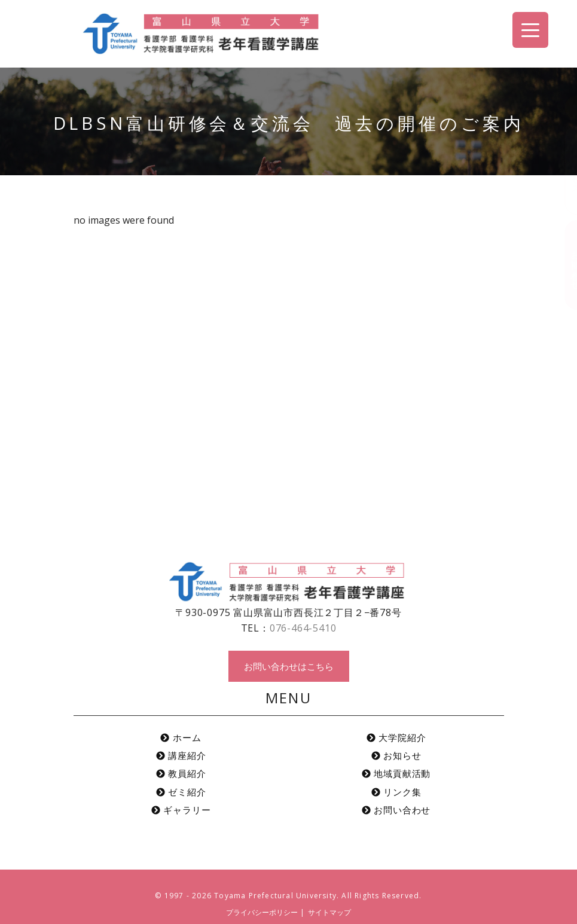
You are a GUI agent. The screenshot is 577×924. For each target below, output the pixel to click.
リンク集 (396, 792)
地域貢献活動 (396, 773)
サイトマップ (329, 912)
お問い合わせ (564, 265)
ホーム (181, 737)
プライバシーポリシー (262, 912)
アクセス (564, 170)
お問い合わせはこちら (289, 666)
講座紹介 (181, 755)
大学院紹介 (396, 737)
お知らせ (396, 755)
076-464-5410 (303, 628)
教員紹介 (181, 773)
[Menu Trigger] (530, 30)
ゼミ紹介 (181, 792)
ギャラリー (181, 810)
